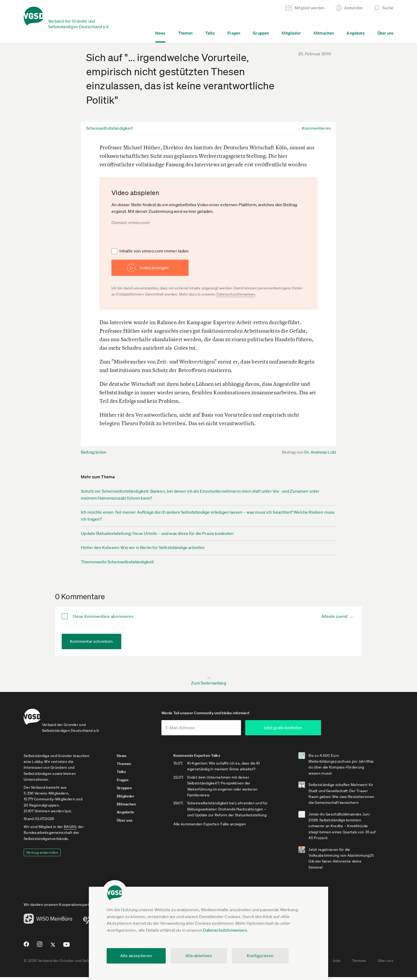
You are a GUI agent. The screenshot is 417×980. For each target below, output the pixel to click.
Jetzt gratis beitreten (308, 730)
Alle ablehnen (199, 956)
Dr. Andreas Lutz (320, 452)
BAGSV (70, 830)
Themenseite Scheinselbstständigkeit (117, 562)
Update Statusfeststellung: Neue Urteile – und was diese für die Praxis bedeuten (157, 533)
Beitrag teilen (94, 452)
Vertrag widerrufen (42, 855)
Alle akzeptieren (136, 956)
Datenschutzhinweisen (225, 930)
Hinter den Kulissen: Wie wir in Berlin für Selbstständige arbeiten (143, 547)
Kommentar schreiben (91, 641)
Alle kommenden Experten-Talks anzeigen (217, 833)
